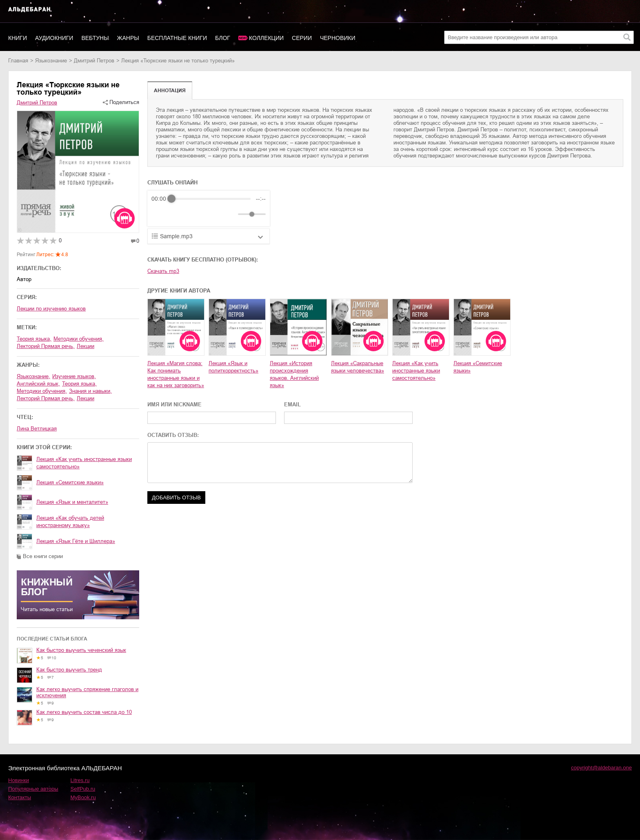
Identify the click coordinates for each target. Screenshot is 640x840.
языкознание (51, 61)
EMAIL (292, 404)
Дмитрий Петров (94, 61)
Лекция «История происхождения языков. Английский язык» (294, 374)
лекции (86, 398)
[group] (209, 208)
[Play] (178, 214)
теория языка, (34, 339)
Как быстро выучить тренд (69, 670)
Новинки (19, 780)
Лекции (86, 346)
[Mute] (230, 214)
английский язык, (38, 384)
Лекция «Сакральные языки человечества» (358, 367)
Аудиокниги (54, 38)
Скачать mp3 (163, 271)
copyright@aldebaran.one (601, 768)
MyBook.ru (83, 797)
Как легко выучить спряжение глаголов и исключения (87, 692)
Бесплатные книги (177, 38)
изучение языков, (74, 376)
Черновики (338, 38)
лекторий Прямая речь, (46, 346)
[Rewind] (160, 214)
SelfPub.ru (83, 789)
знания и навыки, (90, 391)
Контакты (20, 797)
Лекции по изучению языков (51, 309)
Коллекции (266, 38)
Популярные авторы (33, 789)
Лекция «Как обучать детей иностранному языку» (70, 522)
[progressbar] (211, 199)
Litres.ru (80, 780)
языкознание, (33, 376)
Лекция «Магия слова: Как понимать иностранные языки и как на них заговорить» (176, 374)
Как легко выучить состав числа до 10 (84, 712)
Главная (18, 61)
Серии (302, 38)
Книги (18, 38)
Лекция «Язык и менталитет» (72, 502)
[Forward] (195, 214)
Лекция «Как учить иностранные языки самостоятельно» (84, 463)
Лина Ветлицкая (37, 429)
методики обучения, (79, 339)
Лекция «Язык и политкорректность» (233, 367)
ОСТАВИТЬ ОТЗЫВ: (173, 435)
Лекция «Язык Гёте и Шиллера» (76, 541)
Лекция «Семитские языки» (70, 482)
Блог (223, 38)
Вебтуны (95, 38)
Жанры (128, 38)
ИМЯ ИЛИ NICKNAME (174, 404)
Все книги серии (43, 556)
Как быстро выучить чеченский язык (81, 650)
